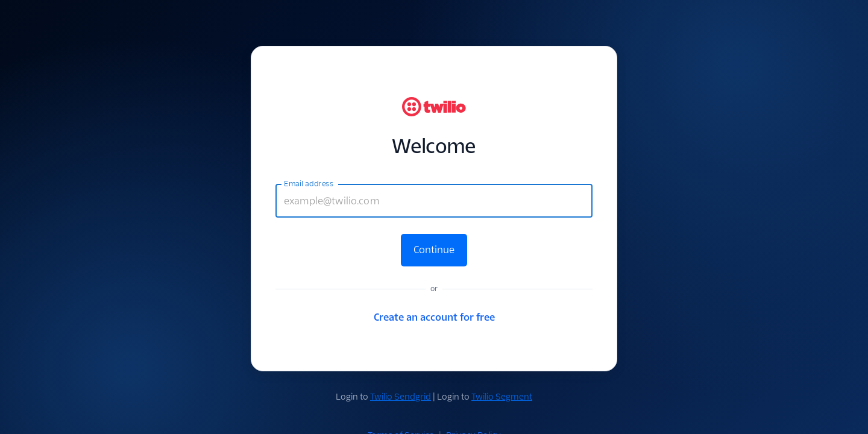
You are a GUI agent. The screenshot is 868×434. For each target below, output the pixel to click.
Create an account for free (434, 317)
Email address (309, 184)
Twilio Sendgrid (401, 397)
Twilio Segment (502, 397)
